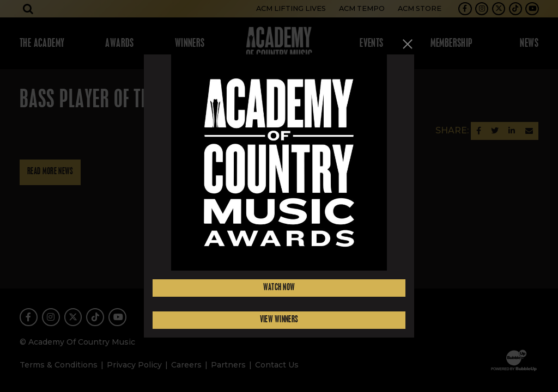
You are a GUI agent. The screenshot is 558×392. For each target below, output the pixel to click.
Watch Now (279, 288)
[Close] (408, 44)
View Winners (279, 320)
